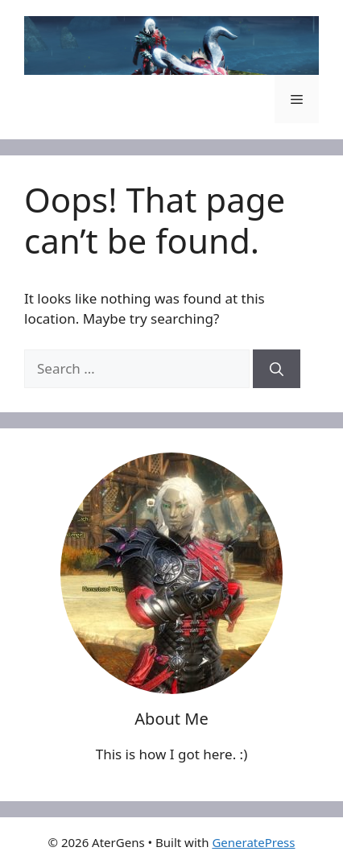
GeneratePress (253, 842)
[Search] (277, 369)
